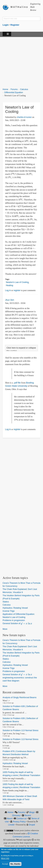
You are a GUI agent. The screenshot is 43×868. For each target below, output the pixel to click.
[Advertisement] (21, 61)
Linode (11, 825)
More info (5, 859)
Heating (10, 285)
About (9, 819)
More (5, 629)
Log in (8, 290)
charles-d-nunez (24, 117)
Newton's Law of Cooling (17, 282)
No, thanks (15, 864)
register (17, 290)
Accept (5, 864)
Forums (14, 89)
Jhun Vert (10, 300)
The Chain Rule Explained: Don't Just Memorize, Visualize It (20, 591)
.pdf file (17, 383)
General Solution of (17, 623)
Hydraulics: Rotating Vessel (15, 608)
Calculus (24, 89)
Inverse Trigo (9, 611)
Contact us (21, 819)
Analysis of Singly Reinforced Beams (20, 697)
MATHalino (19, 7)
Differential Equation (14, 92)
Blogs (32, 812)
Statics (6, 602)
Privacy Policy (19, 822)
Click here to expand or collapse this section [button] (21, 349)
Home (5, 89)
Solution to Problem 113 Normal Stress (21, 730)
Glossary (16, 815)
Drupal (32, 825)
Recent (28, 815)
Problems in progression (14, 620)
